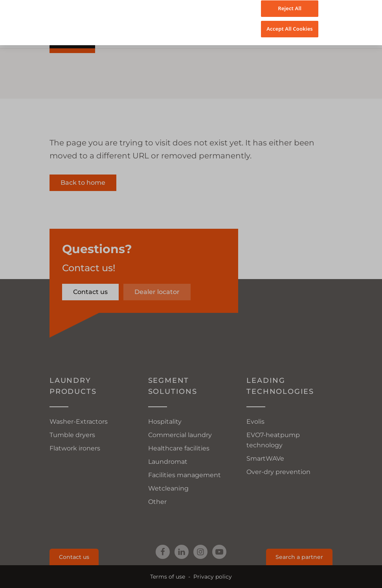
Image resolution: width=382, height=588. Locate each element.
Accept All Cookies (290, 21)
